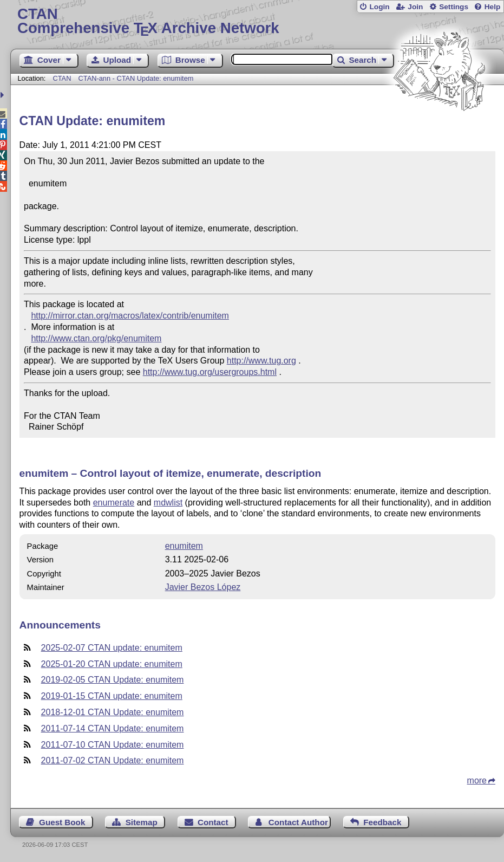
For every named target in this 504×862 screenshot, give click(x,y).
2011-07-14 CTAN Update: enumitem (113, 728)
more (477, 780)
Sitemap (142, 822)
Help (493, 7)
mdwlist (168, 503)
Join (415, 7)
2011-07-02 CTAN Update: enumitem (113, 760)
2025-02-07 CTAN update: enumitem (112, 648)
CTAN (62, 78)
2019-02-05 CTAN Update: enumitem (113, 680)
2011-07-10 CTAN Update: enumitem (113, 745)
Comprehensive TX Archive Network (257, 21)
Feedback (382, 822)
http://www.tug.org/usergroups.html (210, 372)
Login (379, 7)
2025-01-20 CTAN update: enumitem (112, 664)
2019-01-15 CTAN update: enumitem (112, 696)
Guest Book (62, 822)
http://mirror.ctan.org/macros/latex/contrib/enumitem (130, 316)
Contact (213, 822)
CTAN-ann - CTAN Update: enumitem (136, 78)
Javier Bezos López (203, 587)
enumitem (184, 546)
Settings (454, 7)
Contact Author (298, 822)
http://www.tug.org (261, 361)
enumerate (114, 503)
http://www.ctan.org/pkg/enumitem (96, 338)
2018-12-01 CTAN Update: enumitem (113, 712)
